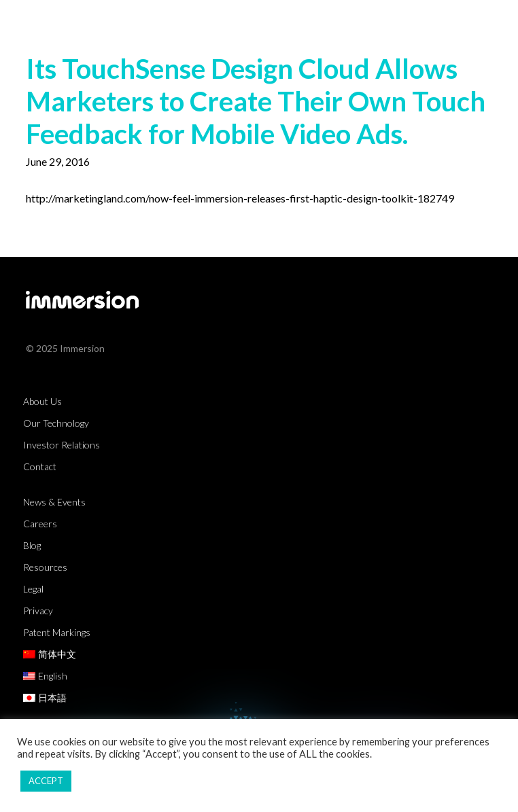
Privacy (38, 611)
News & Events (54, 502)
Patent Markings (57, 632)
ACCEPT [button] (46, 781)
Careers (40, 524)
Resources (45, 567)
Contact (40, 466)
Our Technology (56, 423)
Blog (32, 545)
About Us (42, 401)
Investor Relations (62, 445)
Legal (33, 589)
